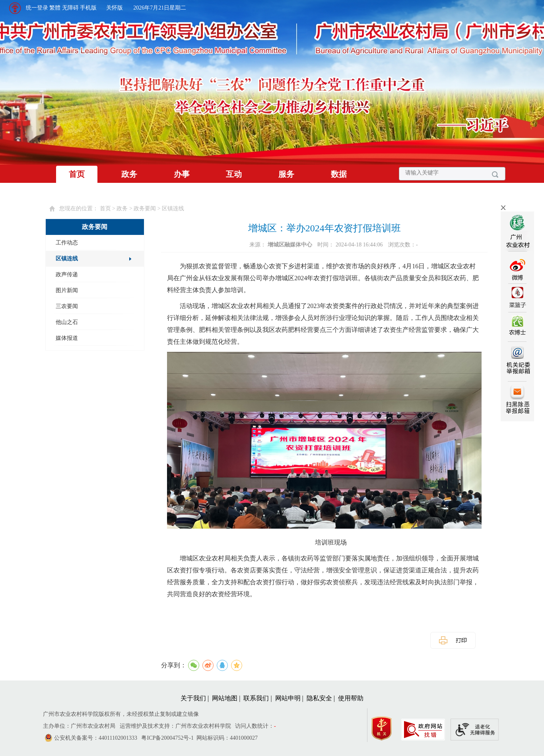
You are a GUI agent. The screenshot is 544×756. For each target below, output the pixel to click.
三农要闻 (67, 306)
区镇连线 (173, 208)
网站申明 (288, 698)
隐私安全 (319, 698)
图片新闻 (67, 290)
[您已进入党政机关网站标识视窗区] (386, 726)
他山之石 (67, 322)
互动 (234, 174)
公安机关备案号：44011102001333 (96, 738)
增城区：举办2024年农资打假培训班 (324, 228)
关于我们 (193, 698)
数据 (339, 174)
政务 (129, 174)
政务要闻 (145, 208)
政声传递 (67, 274)
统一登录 (37, 8)
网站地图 (225, 698)
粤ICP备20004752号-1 (167, 738)
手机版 (88, 8)
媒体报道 (67, 338)
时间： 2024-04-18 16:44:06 (351, 245)
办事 (182, 174)
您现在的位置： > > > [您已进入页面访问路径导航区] (122, 208)
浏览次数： (403, 245)
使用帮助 (351, 698)
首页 (77, 174)
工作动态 (67, 243)
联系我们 (256, 698)
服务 (286, 174)
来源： (281, 245)
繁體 (55, 8)
